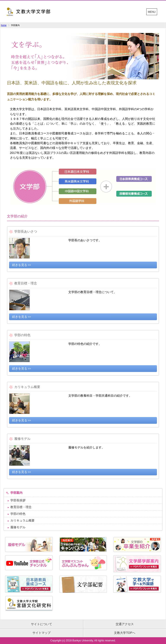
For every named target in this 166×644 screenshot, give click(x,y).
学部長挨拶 (18, 500)
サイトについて (41, 624)
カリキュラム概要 (22, 520)
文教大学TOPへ (125, 633)
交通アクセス (125, 624)
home (4, 25)
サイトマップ (41, 633)
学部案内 (16, 493)
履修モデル (18, 527)
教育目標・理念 (21, 507)
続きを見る (20, 265)
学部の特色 (18, 514)
